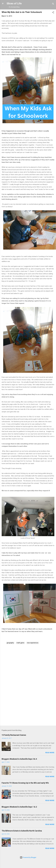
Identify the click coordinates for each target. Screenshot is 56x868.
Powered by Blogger (28, 857)
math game (20, 643)
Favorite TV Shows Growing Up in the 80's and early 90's (25, 783)
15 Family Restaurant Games (14, 735)
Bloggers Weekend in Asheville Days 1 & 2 (19, 807)
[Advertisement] (27, 708)
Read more (50, 753)
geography (10, 643)
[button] (53, 13)
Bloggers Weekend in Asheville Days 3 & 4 (19, 759)
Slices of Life (14, 3)
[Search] (53, 4)
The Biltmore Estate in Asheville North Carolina (22, 831)
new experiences (33, 643)
